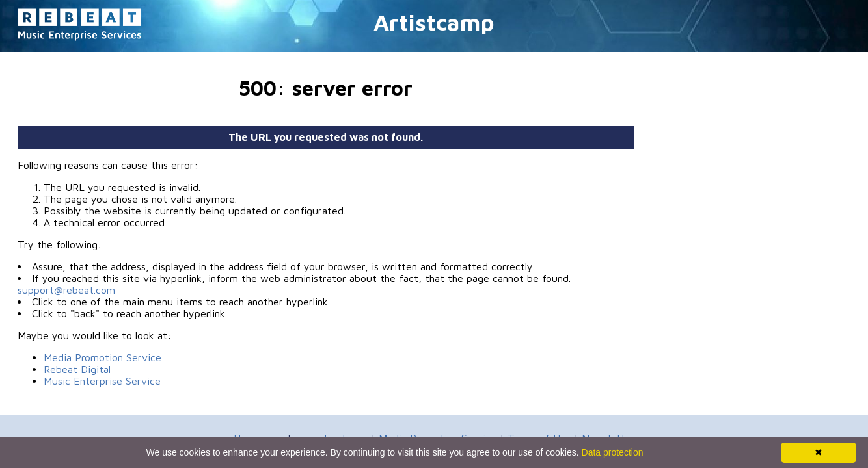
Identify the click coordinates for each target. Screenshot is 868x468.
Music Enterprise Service (102, 381)
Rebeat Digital (77, 369)
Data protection (613, 452)
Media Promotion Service (102, 357)
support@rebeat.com (66, 290)
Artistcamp (434, 22)
